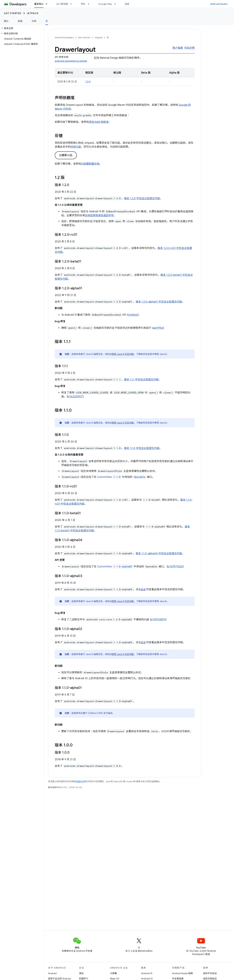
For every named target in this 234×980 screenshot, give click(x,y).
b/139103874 (158, 620)
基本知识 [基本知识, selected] (39, 4)
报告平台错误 (210, 973)
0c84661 (133, 315)
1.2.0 (88, 82)
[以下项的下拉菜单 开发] (90, 4)
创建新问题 (66, 155)
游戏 (81, 973)
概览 (6, 21)
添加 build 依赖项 (99, 122)
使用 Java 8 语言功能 (123, 354)
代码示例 (189, 48)
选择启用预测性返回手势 (99, 215)
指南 (20, 21)
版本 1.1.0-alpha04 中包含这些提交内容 (159, 554)
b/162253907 (75, 397)
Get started (13, 13)
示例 (34, 21)
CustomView (109, 477)
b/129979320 (175, 567)
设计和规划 (62, 4)
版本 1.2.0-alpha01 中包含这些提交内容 (159, 302)
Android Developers (64, 38)
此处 (144, 589)
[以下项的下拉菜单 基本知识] (48, 4)
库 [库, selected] (47, 21)
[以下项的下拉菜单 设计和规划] (72, 4)
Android (52, 973)
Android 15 (147, 973)
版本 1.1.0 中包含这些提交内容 (142, 448)
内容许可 (80, 781)
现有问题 (76, 147)
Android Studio (219, 4)
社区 (127, 4)
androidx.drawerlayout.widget (71, 61)
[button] (21, 28)
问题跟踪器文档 (90, 164)
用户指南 (178, 48)
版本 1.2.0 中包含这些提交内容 (142, 198)
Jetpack (33, 13)
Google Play (105, 4)
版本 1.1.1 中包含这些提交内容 (141, 380)
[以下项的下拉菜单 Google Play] (117, 4)
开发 (83, 4)
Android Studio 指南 (182, 973)
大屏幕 (113, 973)
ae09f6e (158, 328)
